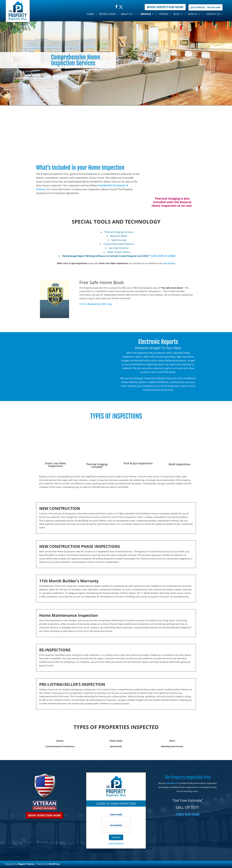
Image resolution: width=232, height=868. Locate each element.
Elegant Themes (26, 864)
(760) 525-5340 (188, 814)
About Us (127, 14)
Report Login (107, 14)
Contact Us (213, 14)
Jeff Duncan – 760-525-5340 (206, 7)
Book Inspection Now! (165, 7)
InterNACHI (172, 783)
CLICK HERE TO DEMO (163, 256)
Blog (177, 14)
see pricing (169, 263)
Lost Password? (116, 843)
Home (90, 14)
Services (146, 14)
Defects (193, 14)
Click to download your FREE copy (96, 304)
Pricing (164, 14)
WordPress (54, 864)
